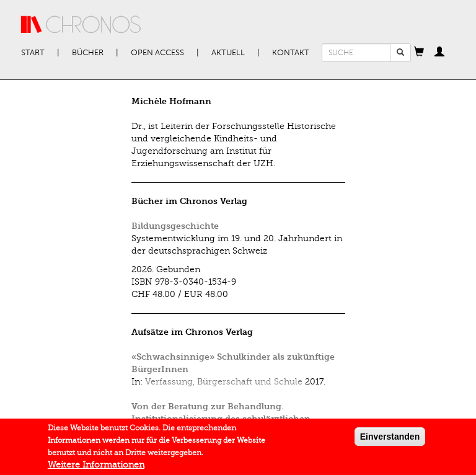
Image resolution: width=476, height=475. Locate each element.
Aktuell (228, 53)
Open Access (157, 53)
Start (33, 53)
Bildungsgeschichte (175, 226)
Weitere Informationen (96, 465)
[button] (419, 53)
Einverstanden (390, 437)
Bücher (88, 53)
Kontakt (291, 53)
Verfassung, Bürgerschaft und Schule (224, 382)
